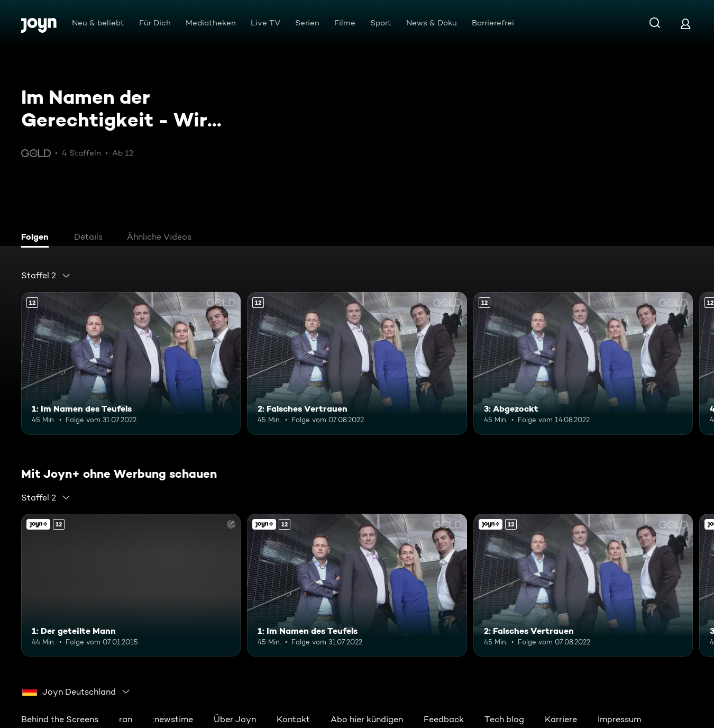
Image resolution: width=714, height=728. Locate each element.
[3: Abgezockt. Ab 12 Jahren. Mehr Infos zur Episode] (583, 363)
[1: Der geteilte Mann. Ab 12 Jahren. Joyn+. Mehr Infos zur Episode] (131, 585)
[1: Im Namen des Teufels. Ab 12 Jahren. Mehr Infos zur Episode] (131, 363)
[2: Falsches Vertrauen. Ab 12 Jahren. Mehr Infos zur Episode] (357, 363)
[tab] (38, 238)
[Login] (685, 24)
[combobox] (46, 276)
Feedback (444, 719)
